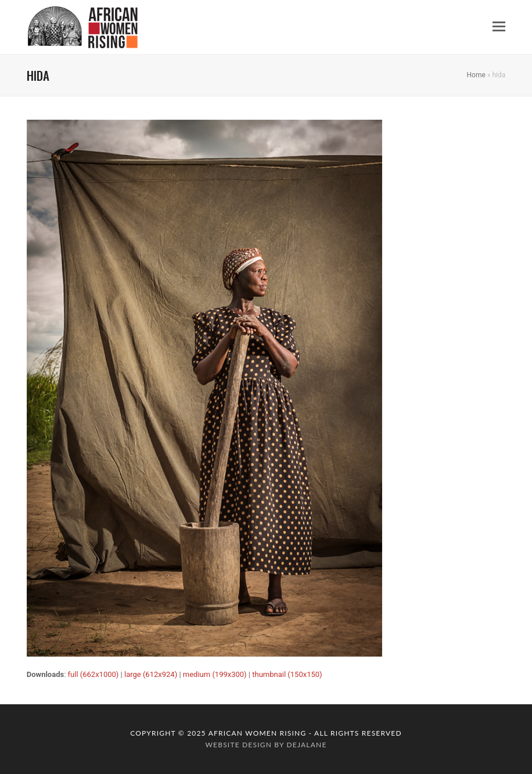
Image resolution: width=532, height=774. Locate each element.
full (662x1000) (94, 674)
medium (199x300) (215, 674)
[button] (499, 27)
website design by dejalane (266, 745)
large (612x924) (151, 674)
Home (476, 75)
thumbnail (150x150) (287, 674)
